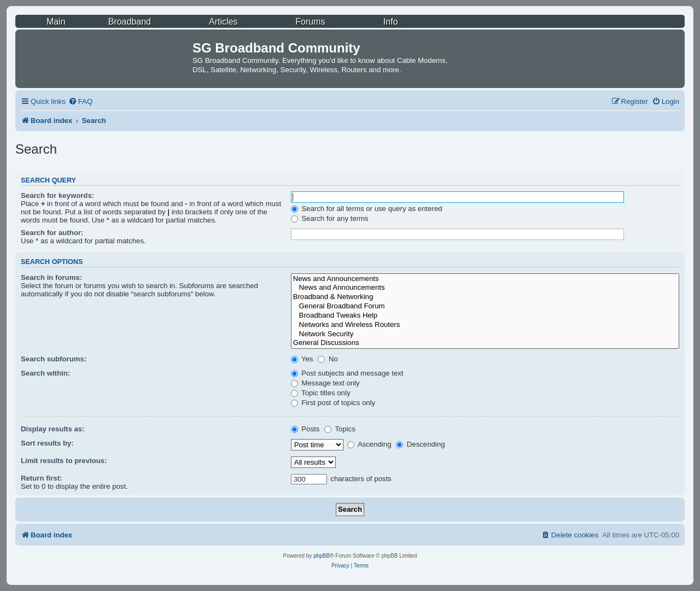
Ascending (369, 444)
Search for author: (52, 233)
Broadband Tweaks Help (485, 316)
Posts (305, 429)
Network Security (485, 334)
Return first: (41, 478)
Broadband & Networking (485, 297)
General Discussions (485, 343)
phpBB (322, 556)
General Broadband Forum (485, 306)
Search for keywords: (57, 195)
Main (56, 22)
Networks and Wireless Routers (485, 325)
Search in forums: (51, 277)
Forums (310, 22)
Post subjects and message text (347, 373)
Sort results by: (47, 443)
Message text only (325, 383)
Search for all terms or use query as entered (367, 209)
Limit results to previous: (64, 461)
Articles (223, 22)
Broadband (130, 22)
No (328, 359)
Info (391, 22)
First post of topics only (333, 403)
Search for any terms (330, 218)
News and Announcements (485, 279)
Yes (302, 359)
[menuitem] (80, 101)
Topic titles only (321, 393)
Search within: (45, 373)
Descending (420, 444)
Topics (340, 429)
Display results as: (53, 429)
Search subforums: (54, 359)
